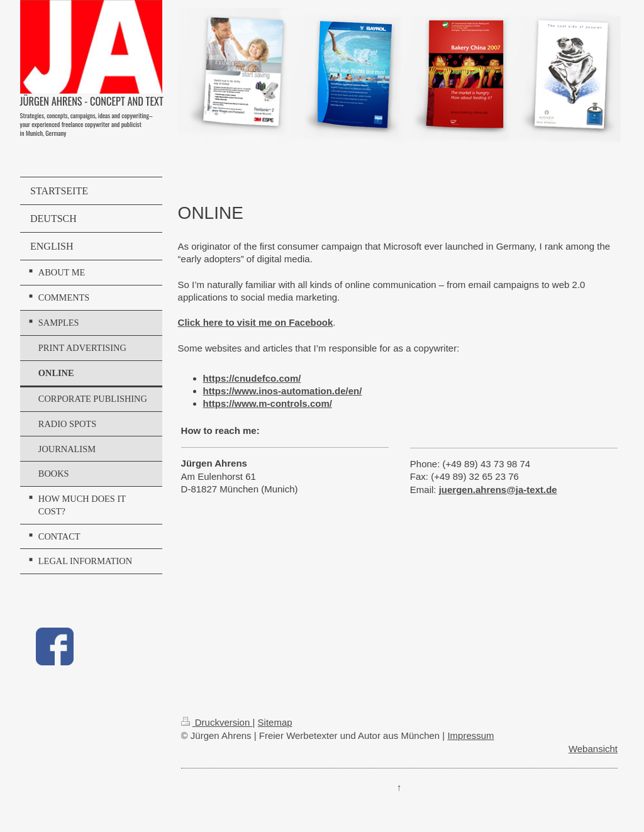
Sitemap (275, 722)
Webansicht (593, 749)
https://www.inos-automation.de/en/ (283, 391)
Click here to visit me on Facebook (256, 322)
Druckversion (217, 722)
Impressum (470, 735)
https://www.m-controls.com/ (268, 403)
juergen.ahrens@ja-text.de (498, 490)
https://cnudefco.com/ (252, 378)
